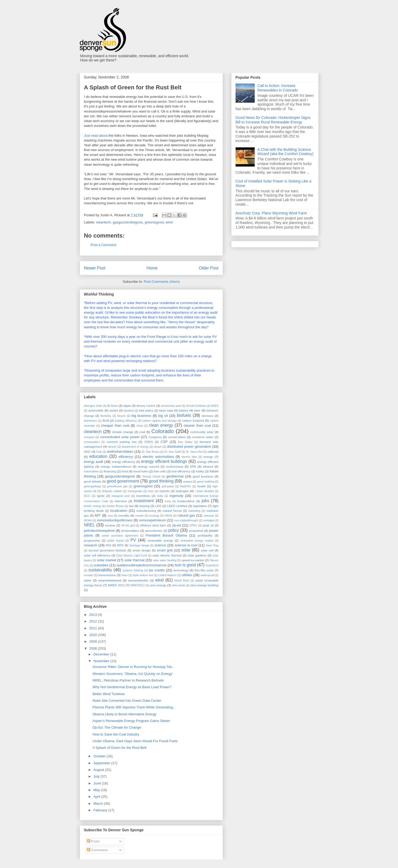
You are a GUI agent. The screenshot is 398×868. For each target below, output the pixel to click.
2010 (94, 635)
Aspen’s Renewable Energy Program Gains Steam (131, 721)
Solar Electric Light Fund (132, 556)
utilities (187, 575)
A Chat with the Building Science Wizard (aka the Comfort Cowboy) (285, 152)
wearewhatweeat (110, 580)
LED (158, 506)
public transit (116, 541)
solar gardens (197, 555)
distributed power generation (189, 447)
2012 (94, 621)
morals (139, 516)
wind (169, 222)
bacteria (129, 411)
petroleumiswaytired (99, 531)
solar (186, 550)
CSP (164, 442)
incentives (143, 496)
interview (121, 501)
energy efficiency (123, 462)
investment (144, 501)
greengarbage (93, 486)
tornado (89, 575)
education (98, 456)
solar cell (207, 550)
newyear (209, 516)
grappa (187, 482)
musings (154, 516)
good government (123, 481)
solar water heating (165, 560)
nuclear (110, 525)
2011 (94, 628)
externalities (91, 472)
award (114, 410)
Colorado (162, 431)
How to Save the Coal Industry (116, 734)
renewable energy (160, 540)
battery (184, 410)
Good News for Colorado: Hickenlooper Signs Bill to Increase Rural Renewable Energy (273, 120)
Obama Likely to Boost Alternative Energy (124, 714)
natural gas (186, 515)
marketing (194, 511)
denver (112, 447)
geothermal (175, 476)
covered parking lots (122, 442)
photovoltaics (130, 531)
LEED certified (177, 506)
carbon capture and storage (160, 421)
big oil (163, 416)
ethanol (208, 466)
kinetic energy (93, 506)
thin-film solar (204, 570)
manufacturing (146, 511)
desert (158, 447)
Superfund (212, 565)
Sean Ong (212, 545)
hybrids (165, 491)
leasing (144, 506)
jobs (205, 501)
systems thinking (133, 570)
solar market (107, 560)
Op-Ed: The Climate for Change (117, 727)
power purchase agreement (120, 536)
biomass (208, 416)
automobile (96, 410)
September (102, 763)
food (125, 471)
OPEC (193, 526)
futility (200, 471)
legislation (200, 506)
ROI (109, 545)
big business (141, 416)
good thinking (161, 481)
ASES (215, 406)
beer (197, 410)
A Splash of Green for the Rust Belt (119, 748)
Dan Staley (185, 442)
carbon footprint (193, 420)
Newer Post (95, 268)
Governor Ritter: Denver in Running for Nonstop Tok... (134, 667)
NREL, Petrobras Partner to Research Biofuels (128, 680)
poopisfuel (196, 531)
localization (119, 511)
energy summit (148, 466)
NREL (90, 525)
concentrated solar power (120, 437)
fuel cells (160, 471)
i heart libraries (204, 491)
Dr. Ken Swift (173, 452)
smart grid (165, 550)
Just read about (96, 136)
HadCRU (186, 486)
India (160, 496)
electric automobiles (158, 457)
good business (203, 476)
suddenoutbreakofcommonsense (142, 565)
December (102, 654)
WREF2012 (138, 585)
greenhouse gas (117, 486)
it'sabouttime (186, 501)
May (97, 790)
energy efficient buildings (164, 461)
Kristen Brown (115, 506)
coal (142, 432)
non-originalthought (186, 520)
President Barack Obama (166, 535)
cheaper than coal (115, 425)
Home (152, 268)
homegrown (135, 491)
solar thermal (135, 560)
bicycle (122, 416)
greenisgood (154, 222)
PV (133, 540)
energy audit (94, 462)
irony (168, 501)
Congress (155, 437)
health (202, 486)
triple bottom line (143, 575)
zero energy (158, 585)
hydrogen (182, 491)
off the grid (128, 526)
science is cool (186, 545)
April (97, 797)
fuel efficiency (181, 471)
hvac (151, 491)
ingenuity (176, 496)
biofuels (184, 415)
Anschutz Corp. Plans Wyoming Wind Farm (271, 213)
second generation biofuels (107, 550)
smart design (141, 550)
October (100, 756)
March (99, 803)
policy (174, 530)
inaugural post (121, 496)
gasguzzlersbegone (128, 222)
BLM (106, 420)
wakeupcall (207, 575)
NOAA (88, 520)
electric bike (189, 457)
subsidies (101, 565)
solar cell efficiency (97, 555)
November (102, 661)
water (88, 580)
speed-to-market (193, 560)
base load (166, 410)
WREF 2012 (116, 585)
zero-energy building (204, 585)
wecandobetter (138, 580)
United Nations (168, 575)
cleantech (103, 222)
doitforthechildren (120, 452)
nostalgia (209, 520)
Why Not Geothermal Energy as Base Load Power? (132, 687)
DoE (99, 452)
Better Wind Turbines (109, 694)
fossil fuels (141, 471)
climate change (123, 432)
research (91, 545)
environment (174, 466)
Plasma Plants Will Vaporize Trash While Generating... (134, 707)
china (140, 426)
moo (110, 516)
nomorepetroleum (152, 520)
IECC (87, 496)
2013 (94, 615)
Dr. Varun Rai (194, 452)
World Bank (182, 581)
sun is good (185, 565)
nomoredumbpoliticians (115, 520)
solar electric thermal (167, 555)
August (99, 770)
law (131, 506)
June (98, 783)
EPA (193, 466)
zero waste (178, 585)
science (160, 545)
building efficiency (126, 421)
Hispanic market (112, 491)
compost (89, 437)
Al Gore (112, 406)
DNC (87, 452)
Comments (97, 850)
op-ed (176, 525)
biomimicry (91, 421)
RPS (120, 545)
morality (124, 515)
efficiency (126, 457)
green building (205, 482)
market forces (172, 511)
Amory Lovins (146, 406)
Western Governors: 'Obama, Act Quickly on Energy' (133, 674)
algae (127, 406)
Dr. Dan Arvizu (151, 452)
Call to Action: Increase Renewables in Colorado (278, 88)
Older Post (209, 268)
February (101, 810)
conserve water (203, 437)
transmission (107, 575)
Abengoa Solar (93, 406)
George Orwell (151, 477)
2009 (94, 641)
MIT (98, 515)
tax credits (157, 570)
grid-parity (168, 486)
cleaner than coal (197, 425)
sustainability (100, 570)
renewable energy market (197, 541)
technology (181, 570)
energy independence (116, 466)
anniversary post (171, 406)
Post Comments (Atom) (162, 282)
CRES (149, 442)
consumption (92, 442)
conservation (177, 437)
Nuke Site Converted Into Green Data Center (127, 701)
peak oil (208, 525)
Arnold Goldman (196, 406)
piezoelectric (154, 531)
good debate (93, 481)
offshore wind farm (153, 525)
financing (110, 471)
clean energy (161, 425)
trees (125, 575)
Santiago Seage (139, 545)
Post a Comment (104, 245)
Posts (93, 841)
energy (208, 457)
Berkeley (106, 416)
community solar (202, 432)
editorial (213, 452)
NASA (168, 516)
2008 (94, 648)
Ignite (101, 496)
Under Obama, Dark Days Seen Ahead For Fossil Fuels (135, 741)
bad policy (146, 410)
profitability (205, 535)
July (97, 776)
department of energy (135, 447)
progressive (92, 540)
